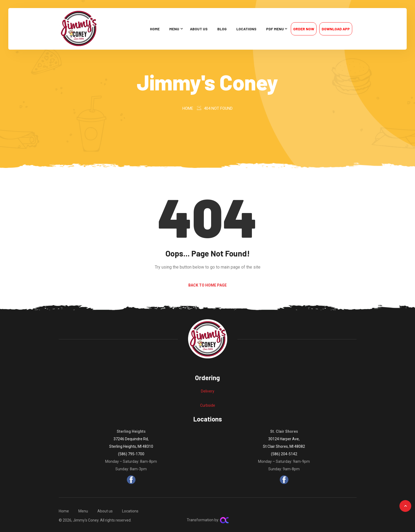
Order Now (304, 29)
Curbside (208, 405)
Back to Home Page (207, 285)
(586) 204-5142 (284, 454)
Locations (246, 29)
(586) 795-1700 (131, 454)
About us (199, 29)
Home (155, 29)
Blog (222, 29)
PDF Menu (275, 29)
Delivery (208, 391)
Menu (174, 29)
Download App (336, 29)
